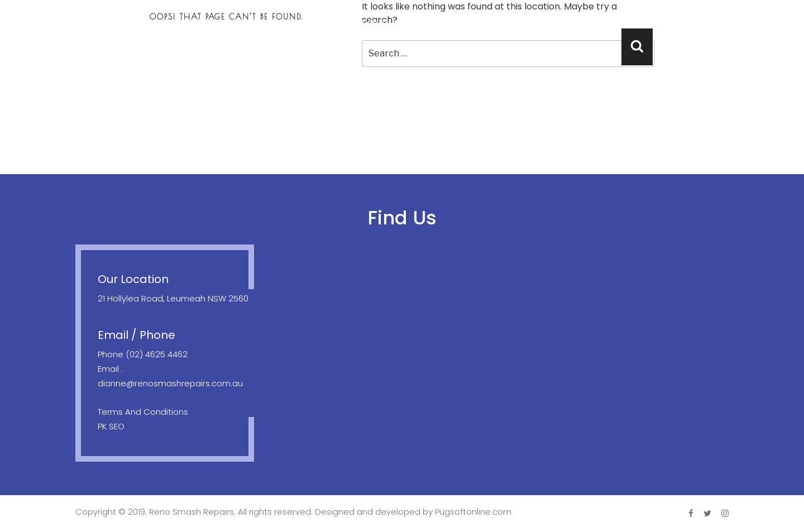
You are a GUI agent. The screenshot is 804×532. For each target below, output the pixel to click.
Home (320, 23)
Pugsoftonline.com (473, 512)
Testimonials (633, 23)
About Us (378, 23)
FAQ (695, 23)
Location (557, 23)
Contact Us (756, 23)
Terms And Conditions (143, 412)
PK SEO (111, 426)
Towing (493, 23)
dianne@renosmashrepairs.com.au (170, 383)
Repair (437, 23)
